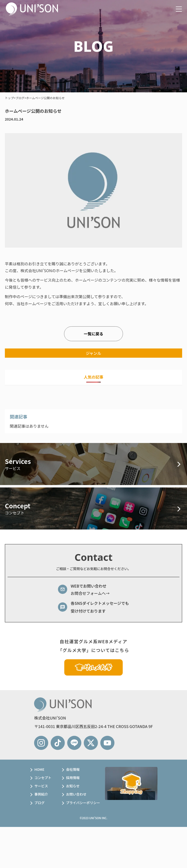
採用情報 (73, 778)
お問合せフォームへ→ (90, 593)
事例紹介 (41, 794)
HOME (39, 769)
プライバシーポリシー (83, 803)
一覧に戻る (93, 334)
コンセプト (43, 778)
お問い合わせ (76, 794)
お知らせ (73, 786)
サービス (41, 786)
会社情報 (73, 769)
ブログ (39, 803)
